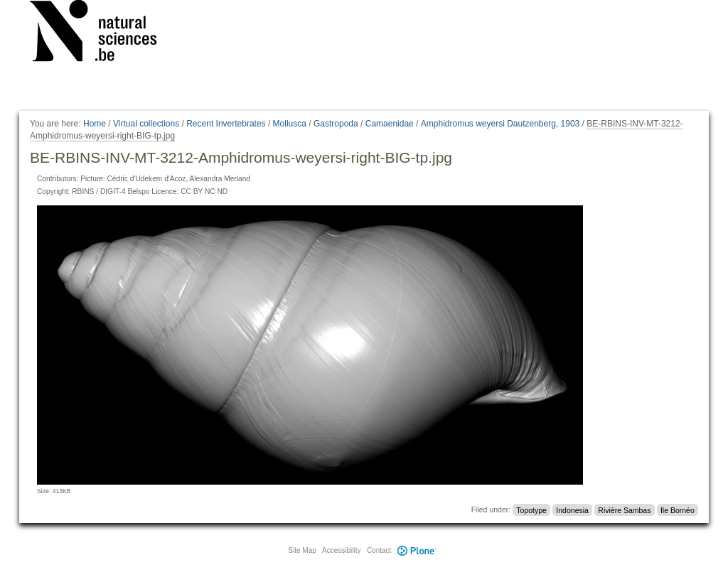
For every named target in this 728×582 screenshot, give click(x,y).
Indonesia (572, 510)
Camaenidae (390, 124)
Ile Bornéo (678, 510)
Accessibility (341, 550)
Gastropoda (336, 124)
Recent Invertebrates (226, 124)
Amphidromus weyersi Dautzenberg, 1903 (500, 124)
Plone (417, 550)
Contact (379, 550)
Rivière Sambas (624, 510)
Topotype (531, 510)
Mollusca (290, 124)
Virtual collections (146, 124)
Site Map (302, 550)
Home (95, 124)
